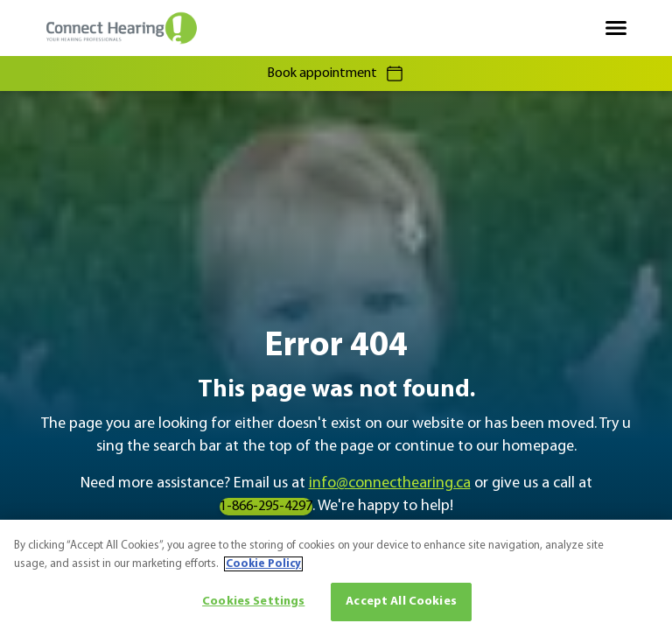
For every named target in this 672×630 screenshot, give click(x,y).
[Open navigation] (616, 28)
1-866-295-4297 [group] (266, 507)
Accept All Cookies (401, 602)
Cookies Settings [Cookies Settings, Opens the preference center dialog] (253, 602)
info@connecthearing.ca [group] (390, 483)
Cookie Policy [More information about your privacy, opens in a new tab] (263, 564)
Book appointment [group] (336, 73)
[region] (336, 575)
